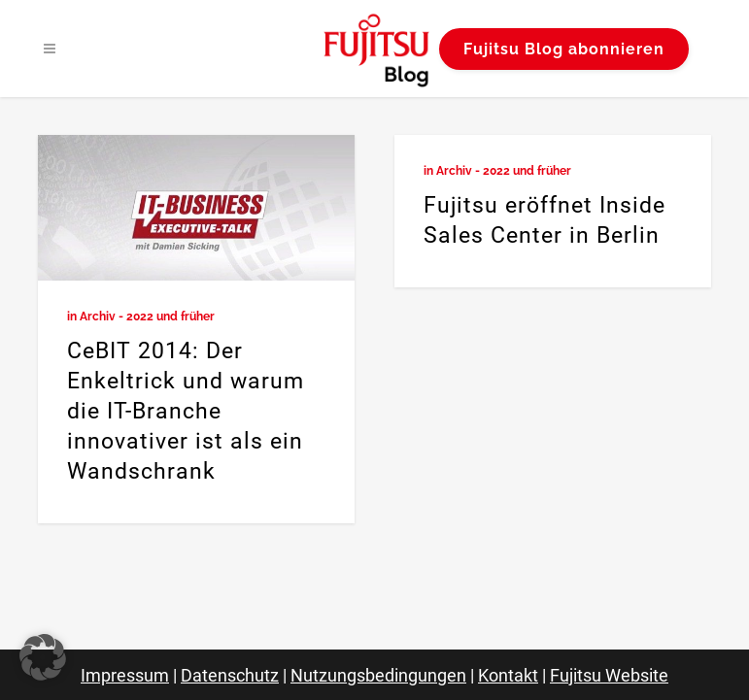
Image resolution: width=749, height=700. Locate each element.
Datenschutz (230, 675)
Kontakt (508, 675)
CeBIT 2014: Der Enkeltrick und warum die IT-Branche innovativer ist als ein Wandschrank (186, 411)
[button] (43, 657)
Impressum (125, 675)
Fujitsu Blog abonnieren (564, 49)
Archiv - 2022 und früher (147, 317)
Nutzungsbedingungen (378, 675)
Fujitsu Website (609, 675)
